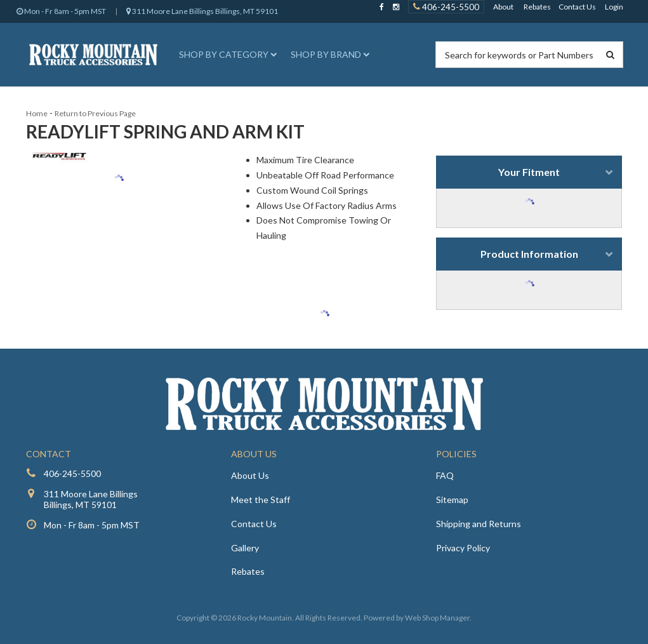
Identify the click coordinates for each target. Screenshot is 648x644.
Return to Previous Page (95, 113)
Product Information (529, 254)
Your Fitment (529, 172)
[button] (226, 55)
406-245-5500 (72, 473)
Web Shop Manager (437, 618)
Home (37, 113)
